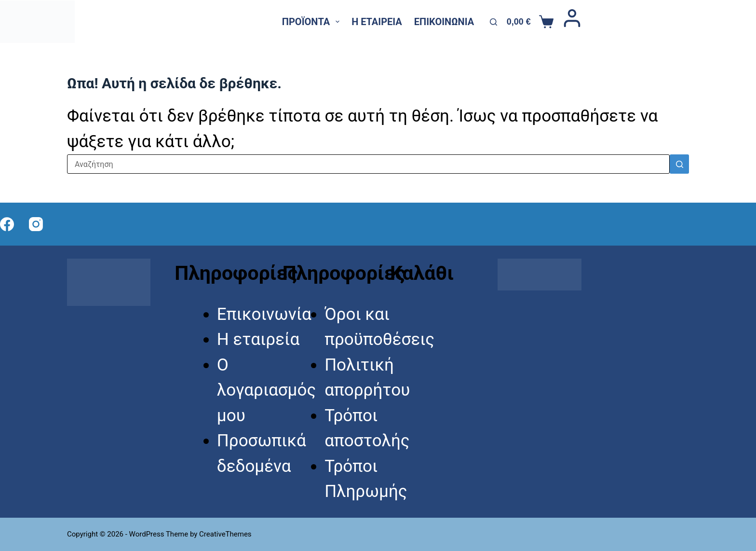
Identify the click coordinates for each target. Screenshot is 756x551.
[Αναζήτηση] (493, 22)
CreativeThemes (225, 534)
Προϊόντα (313, 22)
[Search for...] (368, 164)
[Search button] (679, 164)
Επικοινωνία (444, 22)
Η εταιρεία (377, 22)
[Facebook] (715, 22)
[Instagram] (751, 22)
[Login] (572, 21)
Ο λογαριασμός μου (266, 390)
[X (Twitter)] (733, 22)
